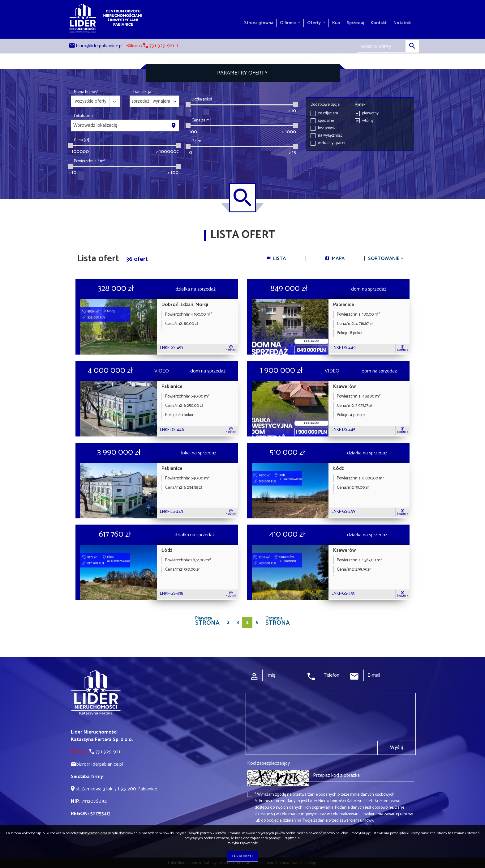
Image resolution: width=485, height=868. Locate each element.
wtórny (368, 121)
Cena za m (201, 121)
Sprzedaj (355, 23)
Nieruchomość (86, 92)
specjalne (326, 121)
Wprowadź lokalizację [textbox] (95, 125)
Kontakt (379, 23)
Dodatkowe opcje (325, 105)
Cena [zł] (82, 140)
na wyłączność (330, 136)
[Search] (388, 47)
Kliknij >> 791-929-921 (150, 46)
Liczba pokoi (202, 100)
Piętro (196, 141)
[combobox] (119, 126)
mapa (335, 259)
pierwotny (370, 113)
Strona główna (259, 23)
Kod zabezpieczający (268, 764)
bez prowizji (328, 128)
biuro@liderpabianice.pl (99, 46)
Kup (336, 23)
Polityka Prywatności (243, 843)
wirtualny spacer (332, 143)
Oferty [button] (314, 23)
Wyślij (397, 748)
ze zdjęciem (328, 113)
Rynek (360, 105)
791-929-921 (95, 752)
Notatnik (402, 23)
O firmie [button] (288, 23)
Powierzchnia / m (89, 161)
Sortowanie (386, 259)
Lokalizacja (83, 116)
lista (276, 259)
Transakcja (142, 92)
